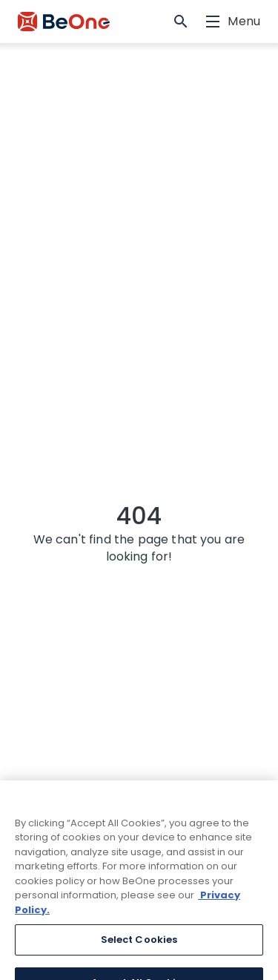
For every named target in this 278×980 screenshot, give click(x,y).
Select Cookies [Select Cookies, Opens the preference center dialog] (139, 949)
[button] (181, 22)
